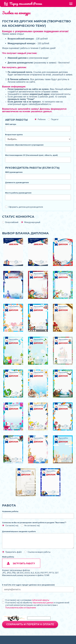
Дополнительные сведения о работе (19, 531)
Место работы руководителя (18, 193)
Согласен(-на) (12, 526)
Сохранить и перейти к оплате (30, 624)
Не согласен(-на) (32, 526)
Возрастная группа (14, 135)
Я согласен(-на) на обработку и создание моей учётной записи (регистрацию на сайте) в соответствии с (37, 605)
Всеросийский (12, 222)
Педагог (55, 119)
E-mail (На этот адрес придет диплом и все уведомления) (28, 585)
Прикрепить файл (14, 552)
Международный (32, 222)
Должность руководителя (17, 182)
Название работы (10, 511)
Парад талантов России (23, 3)
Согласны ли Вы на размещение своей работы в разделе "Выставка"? (34, 523)
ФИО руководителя (14, 172)
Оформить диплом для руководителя (26, 207)
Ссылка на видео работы (39, 552)
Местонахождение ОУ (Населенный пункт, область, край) (31, 155)
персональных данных (43, 603)
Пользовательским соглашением (21, 608)
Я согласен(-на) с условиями (27, 600)
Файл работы (8, 557)
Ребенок (42, 119)
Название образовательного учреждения (24, 145)
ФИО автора (11, 124)
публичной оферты (41, 600)
